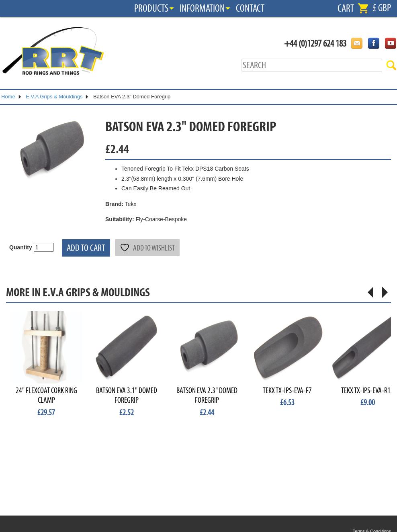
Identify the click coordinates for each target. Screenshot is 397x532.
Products (151, 8)
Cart (346, 8)
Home (8, 97)
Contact (250, 8)
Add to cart (86, 248)
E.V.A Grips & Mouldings (54, 97)
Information (202, 8)
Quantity (21, 247)
